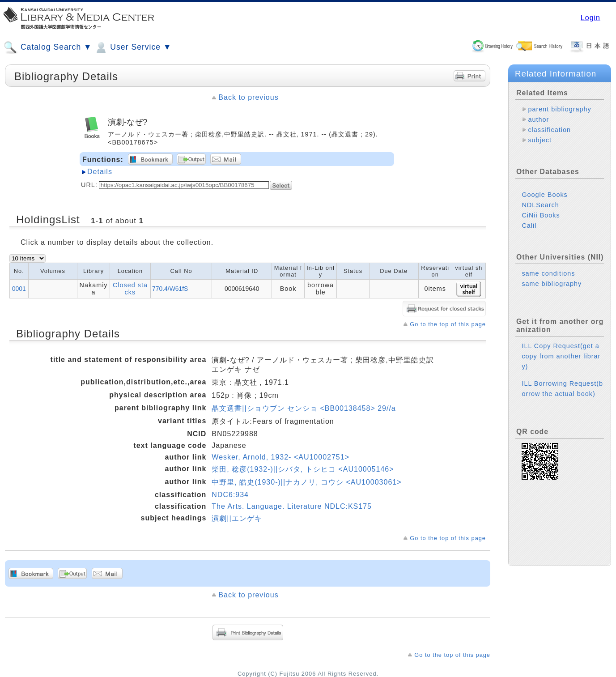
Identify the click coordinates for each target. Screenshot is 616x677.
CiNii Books (541, 215)
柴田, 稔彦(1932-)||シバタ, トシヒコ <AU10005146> (303, 469)
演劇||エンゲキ (237, 518)
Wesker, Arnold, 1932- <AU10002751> (280, 457)
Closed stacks (130, 289)
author (538, 119)
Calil (529, 226)
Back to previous (248, 97)
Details (100, 172)
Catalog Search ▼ (48, 47)
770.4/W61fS (170, 289)
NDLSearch (540, 205)
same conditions (548, 273)
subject (540, 140)
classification (549, 130)
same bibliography (552, 284)
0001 (19, 289)
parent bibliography (559, 109)
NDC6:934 (230, 495)
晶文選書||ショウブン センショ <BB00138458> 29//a (304, 408)
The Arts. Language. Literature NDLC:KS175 (292, 506)
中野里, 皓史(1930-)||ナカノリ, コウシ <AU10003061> (306, 482)
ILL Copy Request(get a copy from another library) (561, 356)
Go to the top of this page (448, 324)
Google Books (544, 195)
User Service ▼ (133, 47)
